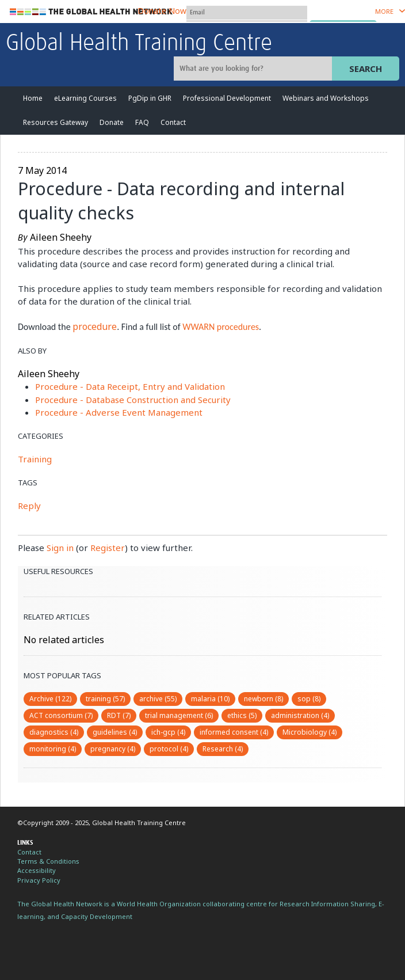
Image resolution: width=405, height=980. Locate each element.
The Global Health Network (91, 12)
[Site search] (254, 69)
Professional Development (227, 98)
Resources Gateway (56, 122)
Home (33, 98)
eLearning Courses (85, 98)
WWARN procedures (221, 327)
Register (108, 548)
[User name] (247, 13)
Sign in (60, 548)
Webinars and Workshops (326, 98)
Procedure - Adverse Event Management (119, 412)
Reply (29, 506)
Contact (173, 122)
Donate (112, 122)
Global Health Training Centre (139, 44)
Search (366, 69)
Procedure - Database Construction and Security (133, 400)
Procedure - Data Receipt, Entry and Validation (130, 386)
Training (35, 459)
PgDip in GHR (150, 98)
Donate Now (162, 11)
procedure (95, 326)
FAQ (142, 122)
